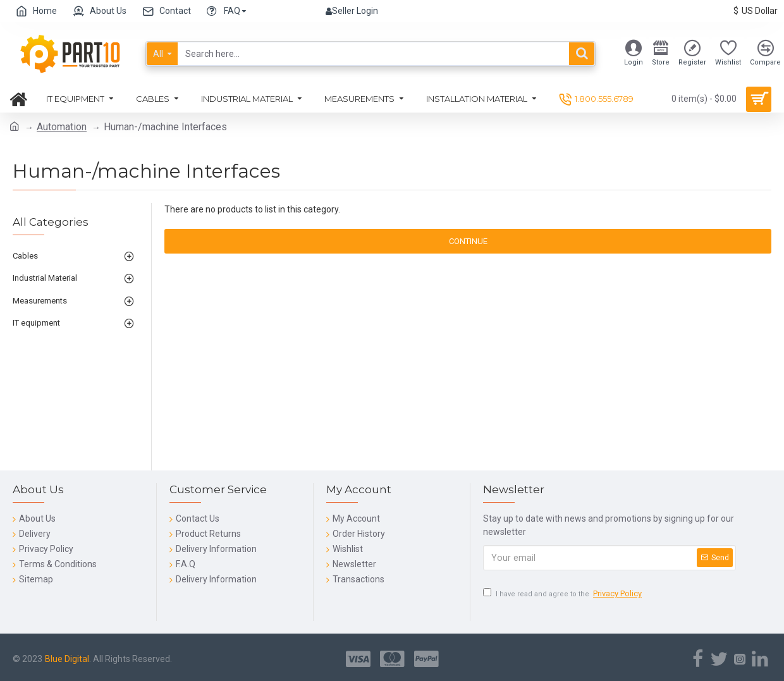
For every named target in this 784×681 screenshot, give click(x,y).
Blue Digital (67, 659)
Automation (62, 127)
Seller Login (352, 11)
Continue (468, 241)
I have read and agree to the (563, 594)
